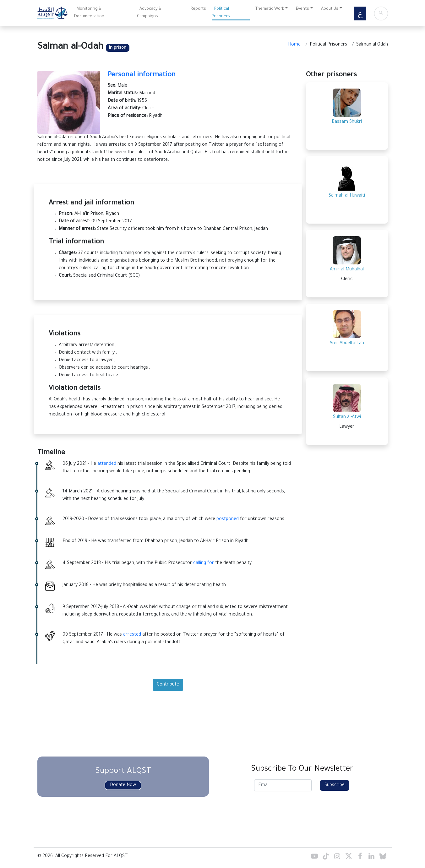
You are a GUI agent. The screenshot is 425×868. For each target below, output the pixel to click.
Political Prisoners (221, 13)
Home (294, 45)
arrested (132, 635)
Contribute (168, 685)
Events (302, 9)
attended (107, 464)
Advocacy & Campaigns (149, 13)
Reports (198, 9)
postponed (228, 519)
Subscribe (335, 785)
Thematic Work (270, 9)
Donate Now (123, 785)
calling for (204, 563)
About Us (330, 9)
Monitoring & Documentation (89, 13)
